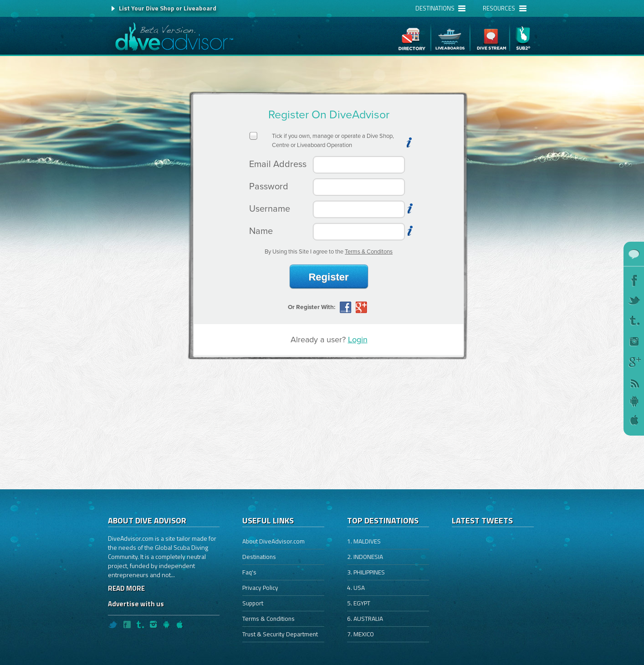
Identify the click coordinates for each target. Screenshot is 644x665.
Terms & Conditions (268, 619)
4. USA (356, 588)
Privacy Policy (260, 588)
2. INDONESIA (365, 557)
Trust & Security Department (280, 634)
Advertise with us (136, 604)
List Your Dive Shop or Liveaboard (168, 8)
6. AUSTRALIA (365, 619)
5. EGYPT (359, 603)
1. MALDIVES (364, 541)
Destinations (259, 557)
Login (358, 340)
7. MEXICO (360, 634)
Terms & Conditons (369, 252)
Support (253, 603)
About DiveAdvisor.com (273, 541)
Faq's (249, 572)
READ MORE (126, 588)
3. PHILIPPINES (366, 572)
